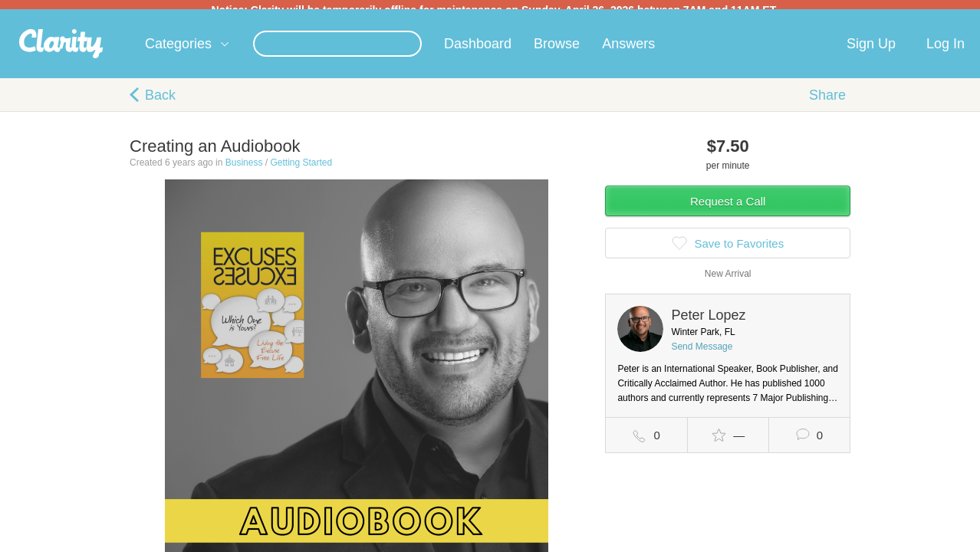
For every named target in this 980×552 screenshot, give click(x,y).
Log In (945, 53)
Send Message (702, 356)
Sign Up (871, 53)
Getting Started (301, 172)
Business (244, 172)
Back (160, 104)
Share (827, 104)
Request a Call (728, 210)
